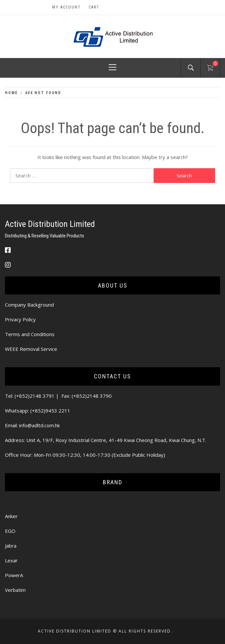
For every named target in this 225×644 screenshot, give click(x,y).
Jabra (11, 546)
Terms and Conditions (30, 334)
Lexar (11, 560)
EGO (10, 531)
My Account (67, 7)
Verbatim (15, 590)
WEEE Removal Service (31, 349)
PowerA (14, 575)
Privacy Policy (20, 319)
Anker (11, 516)
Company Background (29, 305)
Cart (94, 7)
